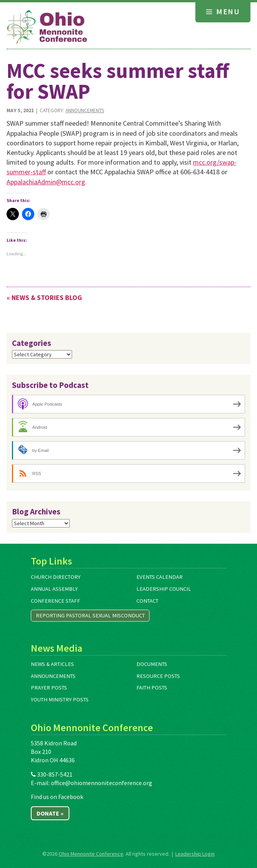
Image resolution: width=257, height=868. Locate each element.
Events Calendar (160, 577)
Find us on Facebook (57, 797)
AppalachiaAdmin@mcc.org (46, 182)
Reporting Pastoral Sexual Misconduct (90, 615)
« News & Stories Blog (44, 297)
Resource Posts (158, 676)
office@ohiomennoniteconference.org (102, 783)
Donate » (50, 813)
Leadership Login (195, 854)
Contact (147, 601)
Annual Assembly (54, 589)
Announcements (85, 110)
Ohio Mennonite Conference (91, 854)
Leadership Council (164, 589)
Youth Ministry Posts (60, 699)
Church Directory (56, 577)
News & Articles (52, 664)
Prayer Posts (49, 688)
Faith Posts (152, 688)
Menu (223, 11)
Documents (152, 664)
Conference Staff (55, 601)
